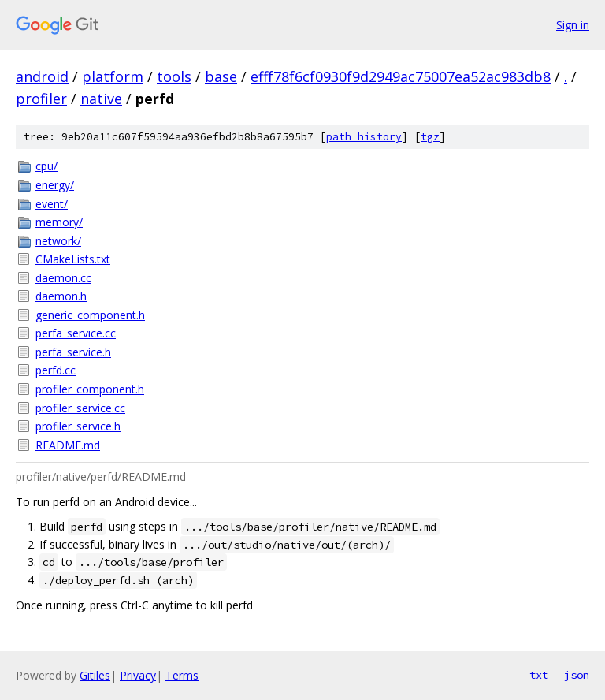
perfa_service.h (73, 352)
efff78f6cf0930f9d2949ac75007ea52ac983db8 (401, 76)
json (577, 675)
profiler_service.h (78, 426)
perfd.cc (56, 370)
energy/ (55, 185)
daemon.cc (63, 278)
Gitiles (95, 675)
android (42, 76)
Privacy (138, 675)
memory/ (59, 222)
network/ (58, 241)
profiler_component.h (90, 389)
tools (174, 76)
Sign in (573, 25)
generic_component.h (90, 315)
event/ (52, 204)
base (221, 76)
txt (539, 675)
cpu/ (46, 166)
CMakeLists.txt (73, 259)
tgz (430, 137)
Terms (182, 675)
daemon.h (61, 296)
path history (364, 137)
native (101, 99)
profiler (41, 99)
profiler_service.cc (80, 408)
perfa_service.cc (76, 333)
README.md (68, 445)
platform (113, 76)
